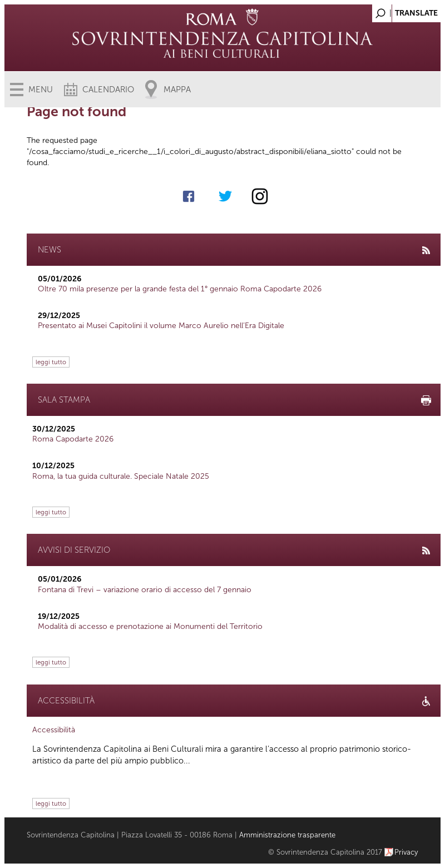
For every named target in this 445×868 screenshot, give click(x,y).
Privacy (406, 852)
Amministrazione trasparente (287, 835)
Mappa (177, 90)
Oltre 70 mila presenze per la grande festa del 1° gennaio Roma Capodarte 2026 (180, 289)
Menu (41, 90)
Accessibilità (54, 730)
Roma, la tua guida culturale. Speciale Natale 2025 (121, 476)
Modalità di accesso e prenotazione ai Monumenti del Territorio (150, 626)
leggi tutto (51, 362)
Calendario (108, 90)
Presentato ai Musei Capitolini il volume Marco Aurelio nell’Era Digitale (161, 326)
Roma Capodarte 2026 (73, 439)
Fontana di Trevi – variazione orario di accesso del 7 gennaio (145, 590)
